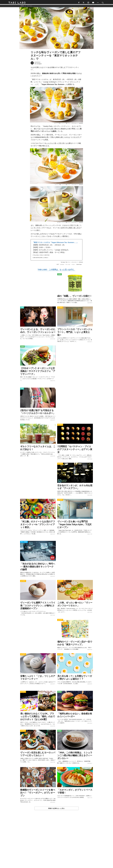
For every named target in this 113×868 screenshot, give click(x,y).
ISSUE (60, 275)
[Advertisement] (56, 843)
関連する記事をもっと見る (56, 809)
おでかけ (62, 265)
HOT (58, 265)
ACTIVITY (60, 308)
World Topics (79, 265)
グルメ (74, 265)
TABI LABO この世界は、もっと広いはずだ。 (56, 270)
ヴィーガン (68, 265)
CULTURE (23, 501)
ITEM (22, 308)
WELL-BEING (24, 543)
